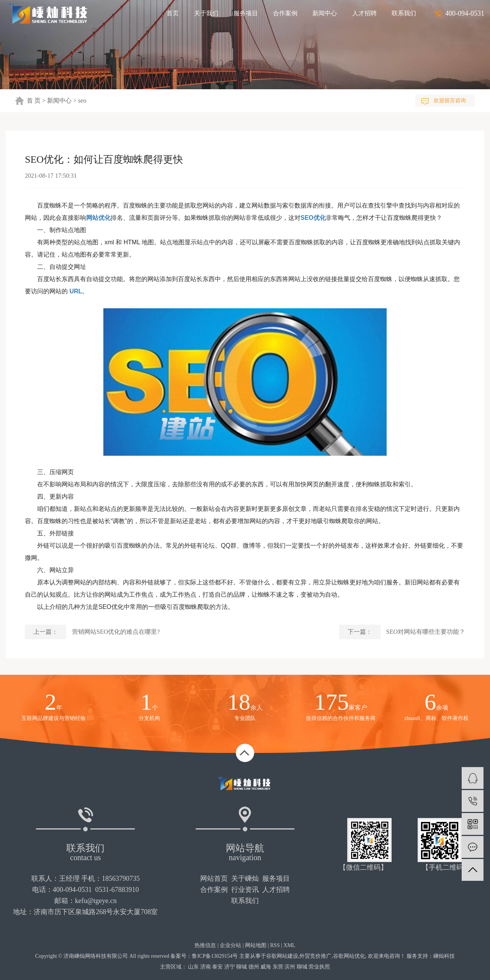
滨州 (290, 967)
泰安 (217, 967)
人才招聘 (364, 13)
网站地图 (256, 945)
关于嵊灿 (245, 879)
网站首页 (214, 879)
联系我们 (404, 13)
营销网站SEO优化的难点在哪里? (116, 632)
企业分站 (230, 945)
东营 (278, 967)
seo (82, 101)
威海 (266, 967)
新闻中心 (325, 13)
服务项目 (246, 13)
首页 (173, 13)
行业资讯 (245, 890)
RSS (275, 945)
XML (290, 945)
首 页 (34, 101)
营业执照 (319, 967)
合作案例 (285, 13)
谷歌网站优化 (349, 956)
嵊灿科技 (444, 956)
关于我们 (206, 13)
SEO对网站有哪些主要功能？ (426, 632)
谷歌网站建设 (282, 956)
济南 (206, 967)
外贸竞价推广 (315, 956)
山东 (193, 967)
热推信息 (205, 945)
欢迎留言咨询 (450, 101)
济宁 (230, 967)
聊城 (242, 967)
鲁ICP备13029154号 (215, 956)
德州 (254, 967)
